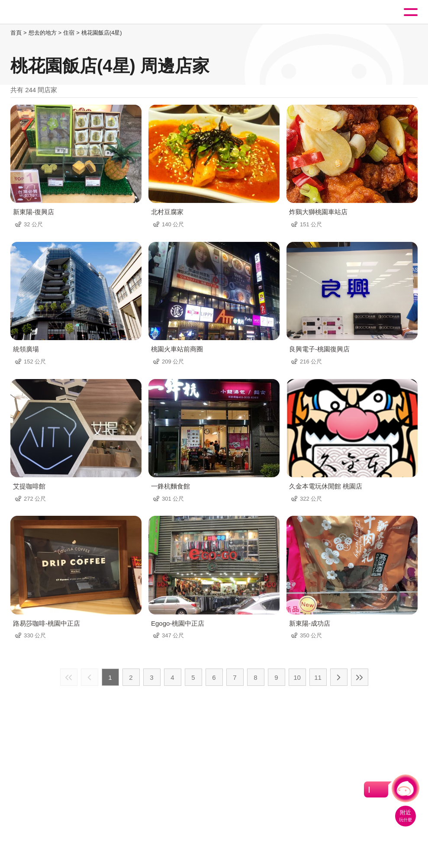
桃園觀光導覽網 (42, 12)
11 (318, 677)
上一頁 (90, 677)
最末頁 (360, 677)
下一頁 (339, 677)
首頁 (16, 33)
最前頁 (69, 677)
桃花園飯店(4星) (102, 33)
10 (297, 677)
